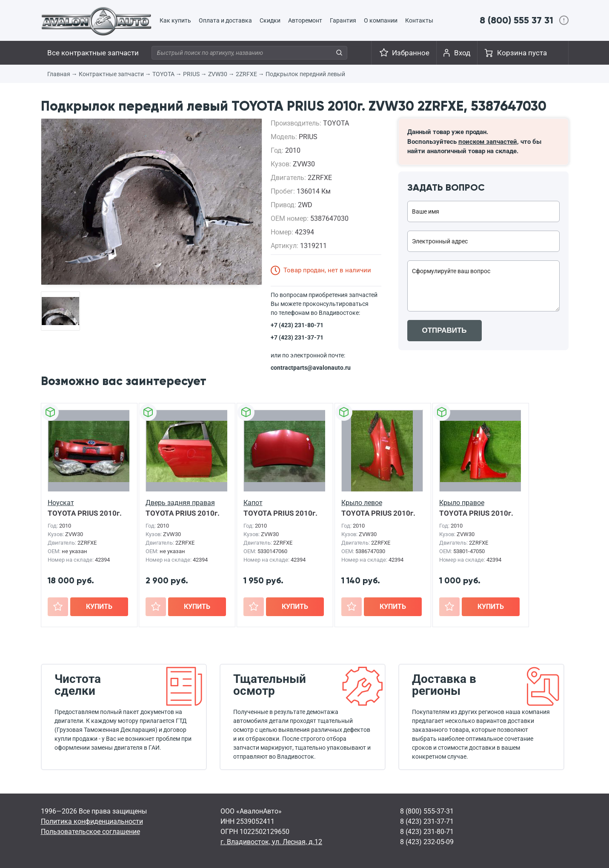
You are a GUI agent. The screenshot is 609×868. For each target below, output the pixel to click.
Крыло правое (462, 503)
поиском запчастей (488, 142)
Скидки (270, 20)
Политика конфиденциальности (92, 821)
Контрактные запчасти (111, 74)
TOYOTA (163, 74)
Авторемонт (305, 20)
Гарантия (343, 20)
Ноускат (61, 503)
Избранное (411, 53)
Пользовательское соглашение (90, 832)
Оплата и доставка (225, 20)
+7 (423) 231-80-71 (297, 325)
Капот (253, 503)
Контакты (419, 20)
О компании (381, 20)
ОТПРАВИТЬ (445, 330)
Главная (59, 74)
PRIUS (191, 74)
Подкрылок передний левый (305, 74)
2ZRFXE (246, 74)
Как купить (175, 20)
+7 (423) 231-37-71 (297, 337)
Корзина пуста (522, 53)
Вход (462, 53)
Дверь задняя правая (180, 503)
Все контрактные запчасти (93, 53)
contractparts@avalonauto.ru (311, 368)
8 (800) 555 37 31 (516, 20)
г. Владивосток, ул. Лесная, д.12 (271, 842)
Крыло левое (362, 503)
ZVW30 (218, 74)
